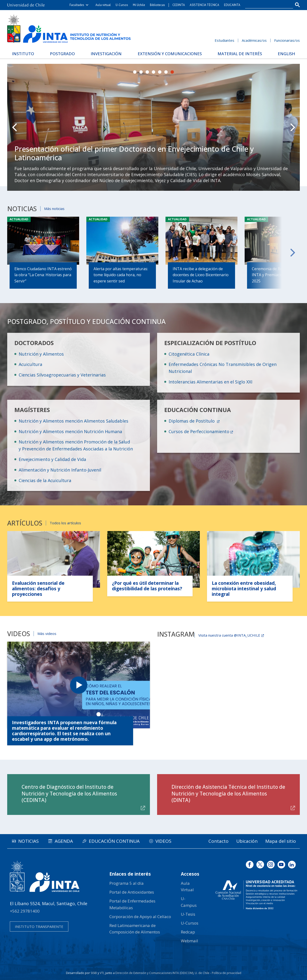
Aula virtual (103, 5)
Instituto (23, 54)
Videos (163, 841)
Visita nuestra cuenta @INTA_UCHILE (229, 635)
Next (293, 127)
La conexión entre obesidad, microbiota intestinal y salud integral (244, 589)
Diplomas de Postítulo (192, 421)
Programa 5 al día (127, 883)
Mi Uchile (139, 5)
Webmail (189, 941)
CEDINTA (179, 5)
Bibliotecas (157, 5)
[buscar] (266, 5)
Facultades (77, 5)
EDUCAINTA (232, 5)
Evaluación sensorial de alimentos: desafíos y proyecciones (38, 589)
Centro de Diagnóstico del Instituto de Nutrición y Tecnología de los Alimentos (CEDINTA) (69, 793)
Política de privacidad (227, 973)
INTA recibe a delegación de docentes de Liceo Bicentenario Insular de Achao (201, 275)
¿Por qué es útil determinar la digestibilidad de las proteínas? (147, 586)
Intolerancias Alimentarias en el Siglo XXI (210, 382)
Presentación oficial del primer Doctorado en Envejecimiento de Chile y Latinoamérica (134, 153)
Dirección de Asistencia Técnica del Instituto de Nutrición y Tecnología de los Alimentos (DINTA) (228, 793)
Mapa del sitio (281, 841)
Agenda (64, 841)
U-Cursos (122, 5)
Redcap (188, 932)
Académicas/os (254, 40)
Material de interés (240, 54)
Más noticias (54, 209)
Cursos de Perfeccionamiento (199, 431)
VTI (102, 973)
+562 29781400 (25, 911)
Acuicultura (30, 364)
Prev (14, 127)
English (286, 54)
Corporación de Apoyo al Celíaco (140, 917)
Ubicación (247, 841)
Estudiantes (224, 40)
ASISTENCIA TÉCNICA (204, 5)
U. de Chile (202, 973)
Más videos (47, 633)
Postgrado (62, 54)
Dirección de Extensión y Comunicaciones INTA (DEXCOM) (154, 973)
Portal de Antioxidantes (132, 892)
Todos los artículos (65, 523)
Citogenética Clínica (189, 354)
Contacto (218, 841)
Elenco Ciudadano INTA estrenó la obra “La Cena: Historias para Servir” (43, 275)
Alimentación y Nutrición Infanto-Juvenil (60, 470)
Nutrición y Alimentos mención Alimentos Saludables (74, 421)
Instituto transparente (39, 926)
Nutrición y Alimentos (41, 354)
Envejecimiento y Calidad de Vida (52, 459)
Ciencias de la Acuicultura (45, 480)
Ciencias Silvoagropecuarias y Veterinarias (62, 375)
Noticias (29, 841)
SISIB (94, 973)
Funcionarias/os (287, 40)
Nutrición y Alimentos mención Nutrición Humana (70, 431)
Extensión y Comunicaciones (170, 54)
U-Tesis (188, 914)
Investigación (106, 54)
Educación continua (114, 841)
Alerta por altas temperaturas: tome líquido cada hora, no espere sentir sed (121, 275)
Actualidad (19, 219)
